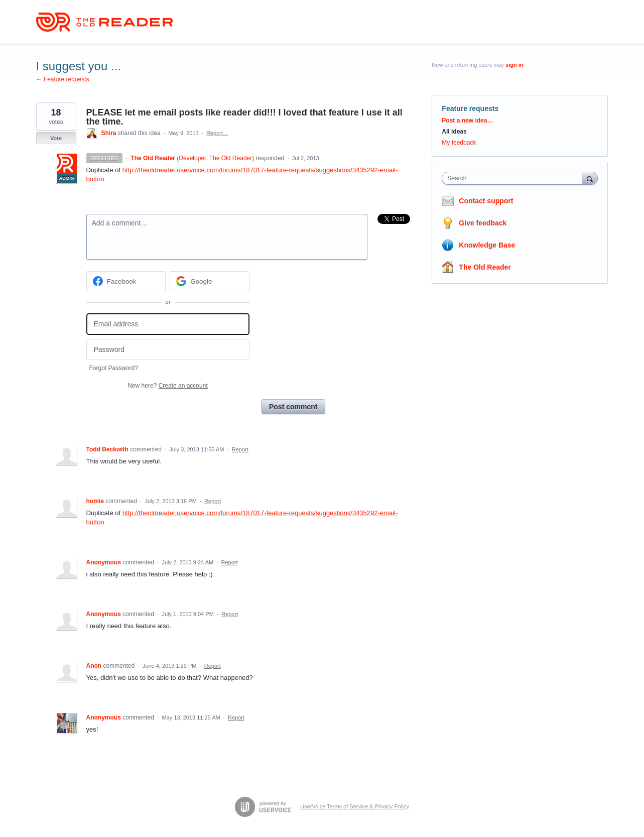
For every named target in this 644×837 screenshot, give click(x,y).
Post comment (293, 407)
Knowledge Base (487, 245)
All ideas (454, 132)
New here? (167, 386)
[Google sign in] (210, 281)
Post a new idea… (467, 121)
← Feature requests (63, 79)
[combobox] (514, 178)
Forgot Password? (114, 368)
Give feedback (483, 223)
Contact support (486, 201)
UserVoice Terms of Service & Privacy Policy (355, 806)
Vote (56, 138)
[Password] (168, 350)
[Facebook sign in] (126, 281)
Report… (217, 133)
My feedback (459, 143)
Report (240, 449)
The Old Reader (485, 267)
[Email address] (168, 324)
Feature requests (470, 108)
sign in (514, 65)
